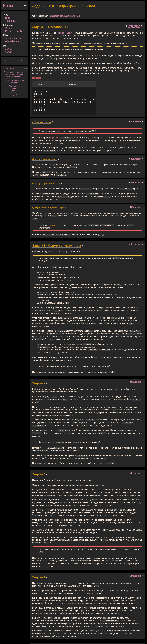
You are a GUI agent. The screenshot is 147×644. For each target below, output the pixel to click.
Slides (9, 28)
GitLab (7, 80)
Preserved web (13, 31)
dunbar (15, 88)
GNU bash (14, 93)
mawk (15, 90)
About (8, 49)
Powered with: (15, 86)
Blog (8, 18)
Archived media (14, 38)
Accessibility (20, 72)
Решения (134, 26)
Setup (8, 52)
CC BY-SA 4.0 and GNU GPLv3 (15, 68)
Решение (136, 121)
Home (8, 5)
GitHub (14, 80)
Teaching (10, 21)
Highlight (15, 95)
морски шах (65, 33)
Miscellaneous (13, 41)
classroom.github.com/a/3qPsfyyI (65, 16)
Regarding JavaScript (14, 74)
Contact (21, 80)
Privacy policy (9, 72)
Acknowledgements (15, 76)
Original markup (60, 638)
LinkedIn (15, 82)
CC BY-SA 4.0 (78, 638)
